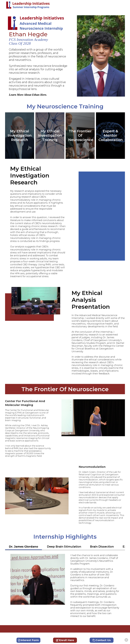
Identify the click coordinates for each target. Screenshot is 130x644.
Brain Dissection (102, 547)
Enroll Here (65, 640)
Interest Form (28, 640)
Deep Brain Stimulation (64, 547)
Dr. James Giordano (23, 547)
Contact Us (102, 640)
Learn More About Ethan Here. (28, 95)
